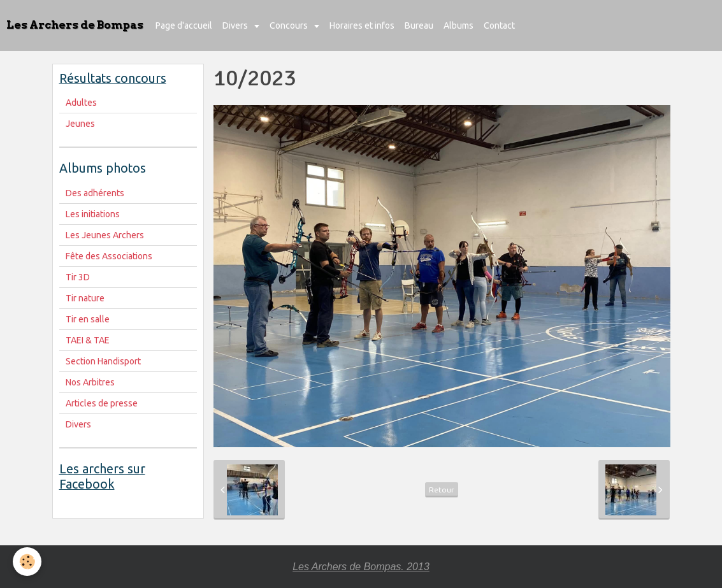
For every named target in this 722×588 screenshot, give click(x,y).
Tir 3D (78, 277)
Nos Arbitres (90, 382)
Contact (499, 25)
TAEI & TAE (88, 340)
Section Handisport (103, 361)
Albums (458, 25)
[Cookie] (27, 562)
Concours (290, 25)
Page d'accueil (184, 25)
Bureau (419, 25)
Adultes (81, 103)
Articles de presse (102, 403)
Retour (442, 490)
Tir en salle (88, 319)
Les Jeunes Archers (105, 235)
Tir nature (85, 298)
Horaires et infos (362, 25)
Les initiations (93, 214)
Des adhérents (95, 193)
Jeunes (80, 124)
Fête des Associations (109, 256)
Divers (236, 25)
